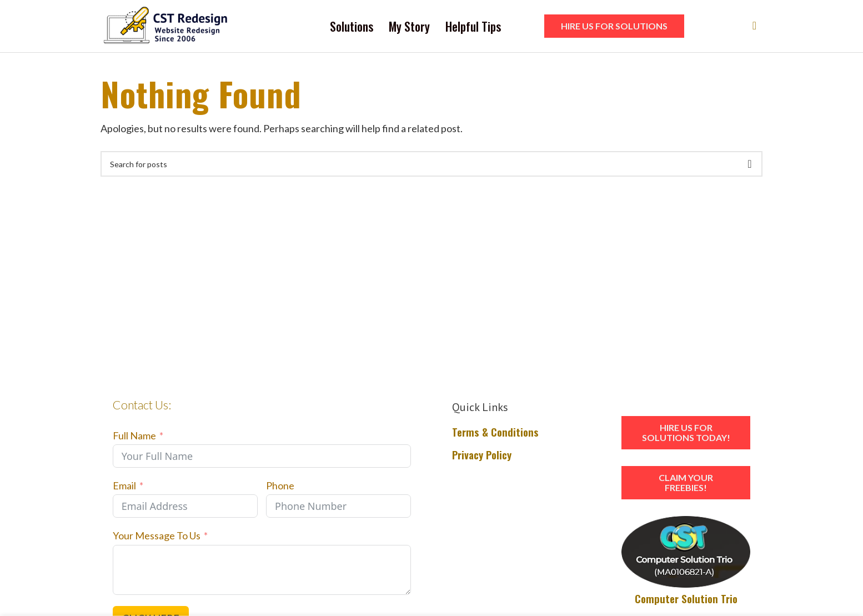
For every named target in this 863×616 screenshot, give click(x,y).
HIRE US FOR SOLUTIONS (614, 27)
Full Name (134, 439)
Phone (280, 489)
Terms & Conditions (495, 435)
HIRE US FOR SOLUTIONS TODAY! (686, 436)
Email (124, 489)
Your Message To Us (157, 539)
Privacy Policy (482, 457)
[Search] (751, 28)
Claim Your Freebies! (686, 486)
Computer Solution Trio (686, 602)
